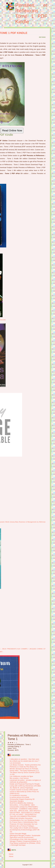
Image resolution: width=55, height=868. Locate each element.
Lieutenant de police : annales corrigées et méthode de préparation (25, 781)
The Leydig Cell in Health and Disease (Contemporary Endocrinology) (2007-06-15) (25, 830)
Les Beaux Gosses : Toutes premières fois (25, 765)
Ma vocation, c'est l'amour (19, 778)
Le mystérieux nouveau (18, 795)
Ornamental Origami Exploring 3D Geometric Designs (22, 800)
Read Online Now (12, 130)
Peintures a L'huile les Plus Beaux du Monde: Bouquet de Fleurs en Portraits (24, 768)
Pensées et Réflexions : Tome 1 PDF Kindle (31, 13)
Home (11, 854)
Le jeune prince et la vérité (19, 797)
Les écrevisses (15, 763)
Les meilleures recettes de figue (21, 776)
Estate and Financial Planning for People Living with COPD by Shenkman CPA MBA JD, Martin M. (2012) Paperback (25, 786)
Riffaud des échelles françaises (21, 818)
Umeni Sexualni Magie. (18, 834)
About (11, 856)
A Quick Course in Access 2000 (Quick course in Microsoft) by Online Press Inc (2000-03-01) (24, 792)
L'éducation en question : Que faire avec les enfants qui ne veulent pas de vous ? (25, 760)
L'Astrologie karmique (18, 845)
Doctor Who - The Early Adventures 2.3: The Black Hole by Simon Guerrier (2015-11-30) (25, 772)
